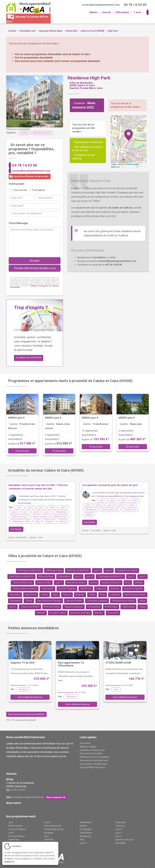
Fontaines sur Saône (127, 570)
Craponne (101, 589)
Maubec (99, 613)
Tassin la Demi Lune (110, 510)
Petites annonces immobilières (94, 757)
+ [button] (115, 119)
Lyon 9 (47, 512)
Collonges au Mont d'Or (29, 570)
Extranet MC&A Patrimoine (92, 767)
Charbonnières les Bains (25, 589)
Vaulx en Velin (44, 583)
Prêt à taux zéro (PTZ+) (42, 133)
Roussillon (113, 613)
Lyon (11, 822)
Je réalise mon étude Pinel (29, 358)
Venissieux (15, 595)
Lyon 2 (30, 507)
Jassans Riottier (74, 601)
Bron (37, 521)
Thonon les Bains (17, 829)
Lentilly (44, 595)
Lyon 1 (19, 507)
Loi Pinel (24, 133)
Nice (82, 840)
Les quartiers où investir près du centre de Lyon (110, 485)
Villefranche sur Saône (21, 521)
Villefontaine (128, 607)
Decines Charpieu (40, 517)
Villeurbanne (61, 512)
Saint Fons (86, 589)
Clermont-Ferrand (53, 826)
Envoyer (35, 261)
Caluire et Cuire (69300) (92, 31)
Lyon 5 (63, 507)
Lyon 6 (14, 512)
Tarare (143, 607)
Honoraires (85, 743)
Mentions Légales (88, 747)
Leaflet (114, 164)
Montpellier (121, 843)
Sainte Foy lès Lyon (20, 517)
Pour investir (19, 190)
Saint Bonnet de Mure (135, 595)
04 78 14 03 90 (25, 165)
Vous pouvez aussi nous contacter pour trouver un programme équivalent (57, 61)
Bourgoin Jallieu (58, 613)
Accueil (12, 31)
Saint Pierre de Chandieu (49, 601)
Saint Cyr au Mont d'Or (78, 570)
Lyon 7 (25, 512)
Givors (13, 607)
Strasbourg (85, 836)
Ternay (29, 601)
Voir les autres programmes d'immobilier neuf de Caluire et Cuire (52, 54)
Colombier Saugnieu (97, 601)
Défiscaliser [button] (123, 12)
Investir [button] (107, 12)
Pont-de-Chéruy (52, 607)
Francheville (47, 589)
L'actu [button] (138, 12)
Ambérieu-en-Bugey (80, 613)
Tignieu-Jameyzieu (74, 607)
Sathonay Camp (54, 570)
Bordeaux (49, 833)
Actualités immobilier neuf (92, 750)
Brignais (89, 514)
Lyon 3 (41, 507)
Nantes (83, 826)
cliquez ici (9, 862)
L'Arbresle (115, 595)
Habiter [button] (93, 12)
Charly (92, 595)
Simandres (15, 601)
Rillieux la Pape (46, 577)
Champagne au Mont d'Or (110, 577)
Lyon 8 (36, 512)
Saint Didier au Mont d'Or (21, 577)
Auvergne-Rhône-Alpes (51, 31)
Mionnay (115, 589)
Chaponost (49, 521)
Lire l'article (16, 529)
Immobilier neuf (28, 31)
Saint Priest (31, 595)
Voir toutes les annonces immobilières (26, 714)
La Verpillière (94, 607)
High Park (113, 31)
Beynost (63, 521)
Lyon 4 (52, 507)
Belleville (41, 613)
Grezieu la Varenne (133, 589)
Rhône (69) (72, 31)
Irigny (56, 595)
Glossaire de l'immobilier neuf (94, 760)
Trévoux (67, 595)
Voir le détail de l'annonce (30, 697)
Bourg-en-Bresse (17, 836)
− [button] (115, 124)
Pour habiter (37, 190)
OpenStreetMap (133, 164)
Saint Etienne (86, 833)
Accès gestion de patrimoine (93, 764)
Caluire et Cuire (60, 517)
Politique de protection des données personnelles (35, 287)
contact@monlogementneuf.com (31, 171)
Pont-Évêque (111, 607)
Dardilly (139, 583)
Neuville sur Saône (76, 583)
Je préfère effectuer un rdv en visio (29, 176)
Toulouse (120, 826)
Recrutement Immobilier (91, 753)
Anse (103, 595)
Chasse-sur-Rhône (30, 607)
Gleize (142, 601)
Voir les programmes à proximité (34, 58)
